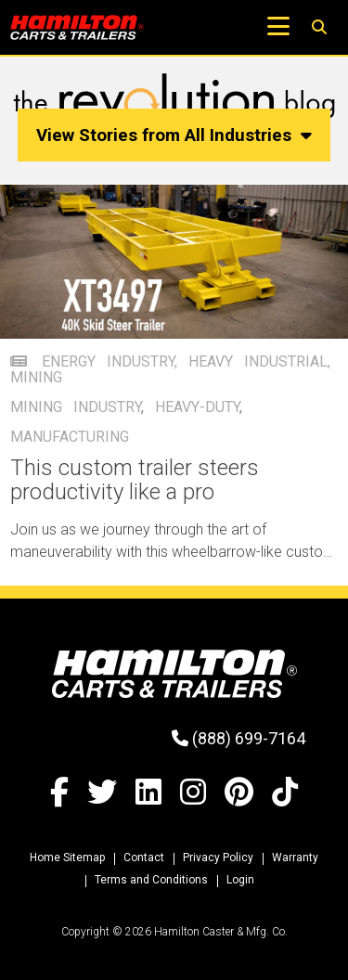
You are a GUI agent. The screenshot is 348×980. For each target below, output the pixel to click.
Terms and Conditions (151, 880)
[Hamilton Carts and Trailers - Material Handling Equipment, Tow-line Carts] (77, 27)
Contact (144, 857)
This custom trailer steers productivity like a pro (135, 480)
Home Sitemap (67, 857)
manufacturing (70, 437)
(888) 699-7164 (238, 738)
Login (240, 880)
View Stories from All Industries (174, 135)
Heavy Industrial (258, 361)
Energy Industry (108, 361)
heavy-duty (197, 407)
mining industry (76, 407)
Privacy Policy (218, 857)
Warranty (295, 857)
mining (36, 377)
